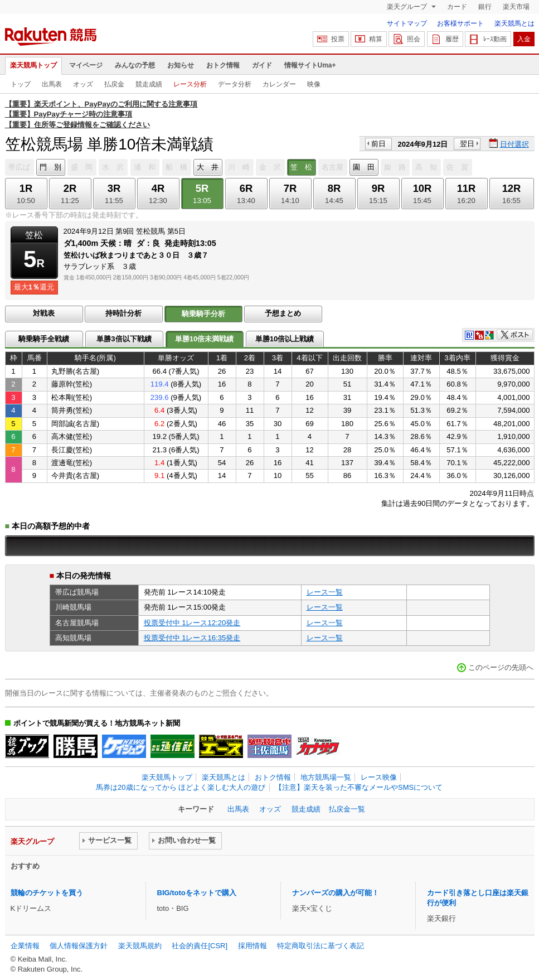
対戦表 (44, 313)
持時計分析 (123, 313)
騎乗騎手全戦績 (44, 339)
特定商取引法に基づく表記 (321, 946)
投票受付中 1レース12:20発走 (192, 623)
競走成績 (149, 84)
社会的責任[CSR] (200, 946)
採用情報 (252, 946)
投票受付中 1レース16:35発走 (192, 638)
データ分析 (235, 84)
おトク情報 (223, 65)
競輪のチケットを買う (47, 893)
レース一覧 (325, 592)
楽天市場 (516, 7)
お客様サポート (460, 23)
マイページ (86, 65)
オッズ (83, 84)
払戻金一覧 (347, 809)
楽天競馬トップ (33, 65)
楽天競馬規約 (140, 946)
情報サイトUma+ (310, 65)
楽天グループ (408, 7)
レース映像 (379, 777)
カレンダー (279, 84)
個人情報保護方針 (79, 946)
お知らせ (181, 65)
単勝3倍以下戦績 (124, 339)
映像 (314, 84)
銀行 (485, 7)
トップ (21, 84)
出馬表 (52, 84)
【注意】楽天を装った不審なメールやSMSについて (359, 787)
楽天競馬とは (514, 23)
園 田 (364, 167)
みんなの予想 (135, 65)
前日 (378, 144)
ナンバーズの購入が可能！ (336, 893)
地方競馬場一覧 (326, 777)
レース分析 (190, 84)
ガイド (262, 65)
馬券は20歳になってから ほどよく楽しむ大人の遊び (181, 787)
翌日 (467, 144)
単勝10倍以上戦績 (285, 339)
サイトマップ (407, 23)
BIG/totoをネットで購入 (197, 893)
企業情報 (25, 946)
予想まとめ (283, 313)
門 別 (50, 167)
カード (457, 7)
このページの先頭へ (501, 667)
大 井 (208, 167)
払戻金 (114, 84)
